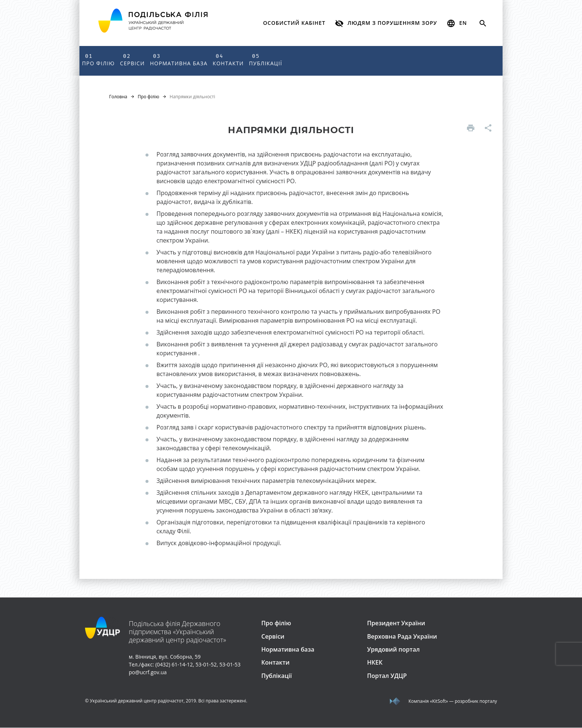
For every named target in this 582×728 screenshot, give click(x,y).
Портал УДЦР (387, 676)
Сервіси (132, 60)
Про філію (98, 60)
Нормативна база (179, 60)
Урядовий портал (393, 650)
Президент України (396, 623)
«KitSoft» (439, 701)
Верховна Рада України (402, 636)
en (457, 23)
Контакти (228, 60)
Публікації (266, 60)
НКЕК (375, 663)
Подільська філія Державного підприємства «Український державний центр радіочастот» (177, 632)
